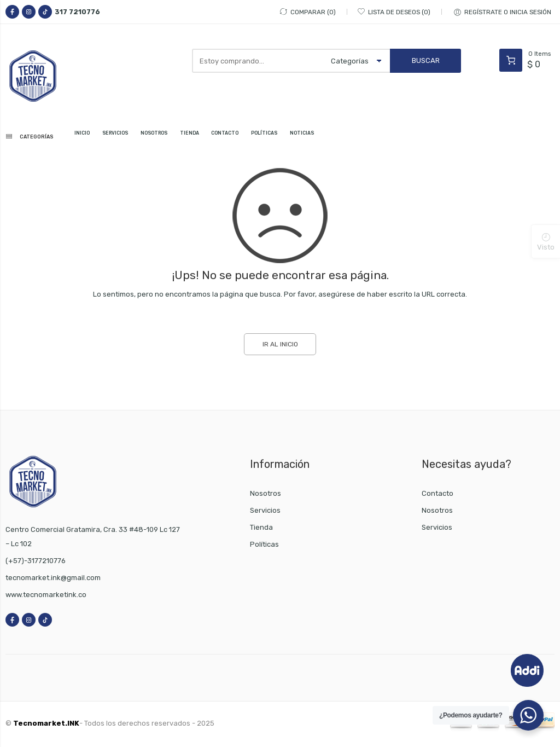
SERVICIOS (135, 137)
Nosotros (266, 496)
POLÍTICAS (323, 137)
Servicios (265, 513)
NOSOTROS (184, 137)
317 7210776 (77, 12)
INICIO (94, 137)
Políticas (264, 546)
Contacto (437, 496)
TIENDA (229, 137)
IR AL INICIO (280, 346)
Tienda (261, 529)
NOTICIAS (370, 137)
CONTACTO (273, 137)
